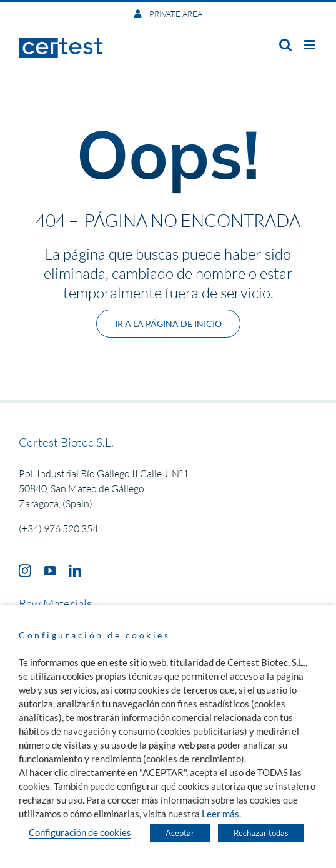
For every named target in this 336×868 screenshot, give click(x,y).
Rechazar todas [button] (261, 833)
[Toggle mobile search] (285, 45)
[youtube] (50, 571)
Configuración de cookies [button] (80, 833)
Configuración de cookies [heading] (94, 635)
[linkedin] (75, 571)
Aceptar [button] (180, 833)
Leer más (220, 814)
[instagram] (25, 571)
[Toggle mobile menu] (311, 45)
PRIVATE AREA (175, 14)
